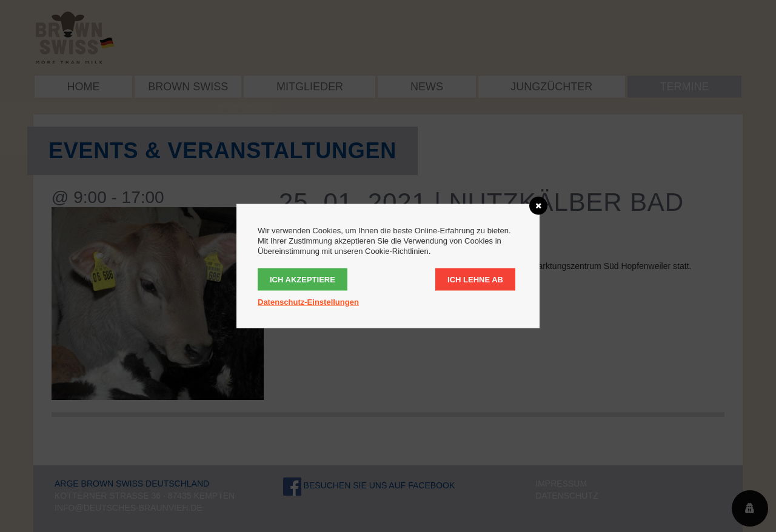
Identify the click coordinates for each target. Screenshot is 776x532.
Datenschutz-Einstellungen (308, 302)
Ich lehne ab (475, 280)
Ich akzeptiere (303, 280)
